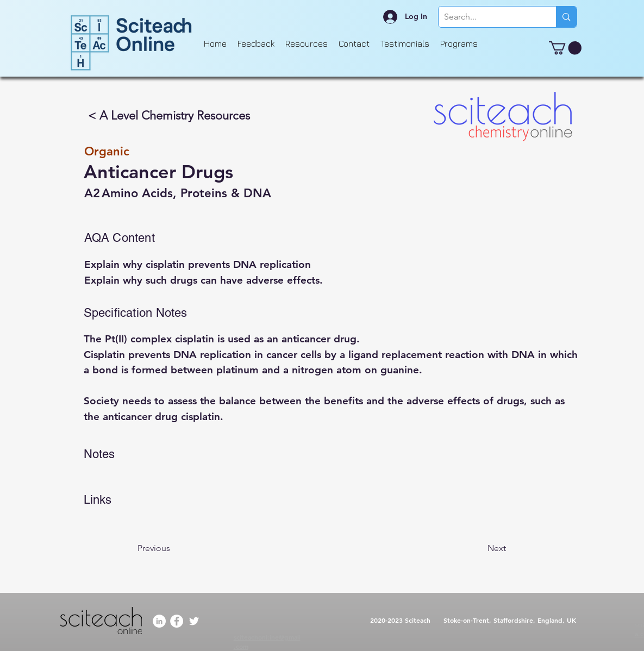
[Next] (479, 548)
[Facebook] (177, 621)
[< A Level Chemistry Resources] (170, 116)
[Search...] (489, 17)
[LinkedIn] (159, 621)
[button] (565, 48)
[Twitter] (194, 621)
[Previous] (173, 548)
